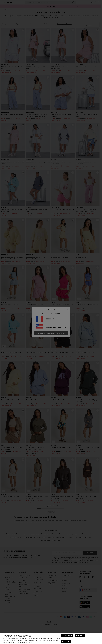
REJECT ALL (80, 635)
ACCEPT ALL (66, 641)
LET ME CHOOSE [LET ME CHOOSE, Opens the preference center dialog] (67, 635)
